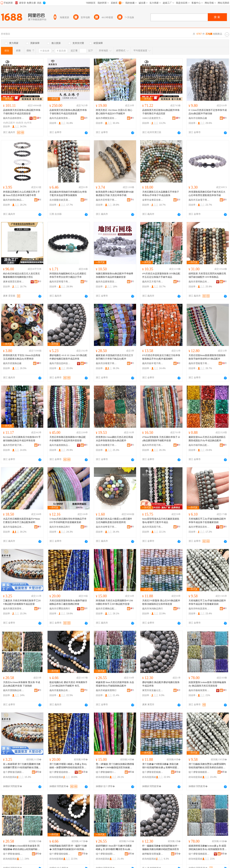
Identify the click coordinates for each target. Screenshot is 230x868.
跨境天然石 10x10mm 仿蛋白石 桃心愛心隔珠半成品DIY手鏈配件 (114, 112)
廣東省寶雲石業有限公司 (14, 282)
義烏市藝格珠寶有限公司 (199, 690)
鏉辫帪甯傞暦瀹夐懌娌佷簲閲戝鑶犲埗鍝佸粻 (153, 854)
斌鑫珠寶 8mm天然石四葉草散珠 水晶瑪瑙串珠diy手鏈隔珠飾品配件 (115, 684)
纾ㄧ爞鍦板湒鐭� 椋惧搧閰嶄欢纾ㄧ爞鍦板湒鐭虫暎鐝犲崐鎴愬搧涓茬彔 (161, 848)
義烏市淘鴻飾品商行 (153, 609)
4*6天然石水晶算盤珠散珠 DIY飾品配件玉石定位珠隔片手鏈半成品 (161, 275)
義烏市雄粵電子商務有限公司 (106, 527)
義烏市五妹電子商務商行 (199, 200)
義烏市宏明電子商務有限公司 (106, 200)
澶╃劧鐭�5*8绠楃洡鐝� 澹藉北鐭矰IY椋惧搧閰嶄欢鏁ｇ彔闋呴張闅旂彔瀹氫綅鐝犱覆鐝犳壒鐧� (161, 766)
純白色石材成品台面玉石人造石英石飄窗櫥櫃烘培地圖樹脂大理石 (21, 275)
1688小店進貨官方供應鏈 (153, 118)
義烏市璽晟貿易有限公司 (199, 527)
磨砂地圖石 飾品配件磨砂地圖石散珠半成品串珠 (161, 684)
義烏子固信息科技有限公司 (60, 363)
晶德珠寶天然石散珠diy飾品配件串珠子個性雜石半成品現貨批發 (22, 112)
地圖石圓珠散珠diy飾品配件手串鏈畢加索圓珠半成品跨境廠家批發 (115, 275)
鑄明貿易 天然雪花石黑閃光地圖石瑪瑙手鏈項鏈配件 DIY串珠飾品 (207, 275)
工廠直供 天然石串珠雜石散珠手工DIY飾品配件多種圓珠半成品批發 (22, 602)
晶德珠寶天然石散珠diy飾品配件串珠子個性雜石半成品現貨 (161, 112)
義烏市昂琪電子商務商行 (153, 445)
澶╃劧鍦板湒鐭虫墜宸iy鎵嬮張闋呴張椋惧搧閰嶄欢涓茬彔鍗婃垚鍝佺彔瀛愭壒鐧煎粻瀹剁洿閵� (207, 766)
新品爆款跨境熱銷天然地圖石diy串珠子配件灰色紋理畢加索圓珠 (68, 194)
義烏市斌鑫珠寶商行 (106, 690)
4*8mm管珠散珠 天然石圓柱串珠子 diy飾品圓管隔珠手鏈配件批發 (161, 439)
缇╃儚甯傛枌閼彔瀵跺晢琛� (106, 854)
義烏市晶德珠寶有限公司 (14, 118)
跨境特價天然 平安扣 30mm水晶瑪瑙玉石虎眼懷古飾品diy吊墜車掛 (22, 357)
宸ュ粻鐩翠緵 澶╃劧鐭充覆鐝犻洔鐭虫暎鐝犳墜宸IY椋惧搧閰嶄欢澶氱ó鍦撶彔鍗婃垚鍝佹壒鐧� (22, 766)
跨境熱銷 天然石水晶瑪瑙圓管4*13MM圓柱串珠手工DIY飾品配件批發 (114, 602)
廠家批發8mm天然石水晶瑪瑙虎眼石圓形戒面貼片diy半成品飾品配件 (207, 439)
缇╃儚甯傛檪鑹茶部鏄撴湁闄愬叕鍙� (199, 772)
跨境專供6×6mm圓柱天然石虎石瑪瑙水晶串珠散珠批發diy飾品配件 (114, 439)
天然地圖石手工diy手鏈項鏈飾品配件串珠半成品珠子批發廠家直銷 (207, 521)
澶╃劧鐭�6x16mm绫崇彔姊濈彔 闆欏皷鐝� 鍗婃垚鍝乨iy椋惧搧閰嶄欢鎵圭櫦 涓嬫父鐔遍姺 (21, 848)
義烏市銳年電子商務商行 (153, 363)
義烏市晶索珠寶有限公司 (60, 118)
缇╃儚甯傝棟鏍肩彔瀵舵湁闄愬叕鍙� (199, 854)
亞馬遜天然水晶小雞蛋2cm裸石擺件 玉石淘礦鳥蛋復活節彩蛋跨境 (114, 521)
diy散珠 (20, 123)
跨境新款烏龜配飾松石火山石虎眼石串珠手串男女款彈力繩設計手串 (68, 275)
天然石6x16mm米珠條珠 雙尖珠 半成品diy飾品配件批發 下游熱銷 (22, 684)
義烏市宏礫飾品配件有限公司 (106, 609)
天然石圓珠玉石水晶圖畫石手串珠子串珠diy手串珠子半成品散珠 (161, 194)
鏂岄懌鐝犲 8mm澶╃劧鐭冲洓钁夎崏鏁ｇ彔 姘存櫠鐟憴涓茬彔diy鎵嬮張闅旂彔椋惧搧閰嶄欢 (114, 848)
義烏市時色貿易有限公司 (199, 609)
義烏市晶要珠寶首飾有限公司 (106, 282)
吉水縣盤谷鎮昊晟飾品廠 (60, 200)
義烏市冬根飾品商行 (60, 527)
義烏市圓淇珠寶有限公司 (14, 609)
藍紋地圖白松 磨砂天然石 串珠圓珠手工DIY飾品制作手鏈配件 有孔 (68, 684)
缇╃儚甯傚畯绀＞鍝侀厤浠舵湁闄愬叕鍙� (106, 772)
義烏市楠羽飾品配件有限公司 (199, 445)
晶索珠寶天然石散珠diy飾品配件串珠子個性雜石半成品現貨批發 (68, 112)
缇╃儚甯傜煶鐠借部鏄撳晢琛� (60, 772)
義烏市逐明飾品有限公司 (199, 282)
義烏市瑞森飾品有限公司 (14, 527)
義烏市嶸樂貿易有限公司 (106, 118)
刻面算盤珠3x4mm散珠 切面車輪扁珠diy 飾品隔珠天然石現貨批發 (207, 684)
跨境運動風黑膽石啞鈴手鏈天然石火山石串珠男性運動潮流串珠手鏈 (207, 194)
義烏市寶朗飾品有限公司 (14, 690)
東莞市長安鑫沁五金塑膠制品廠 (153, 690)
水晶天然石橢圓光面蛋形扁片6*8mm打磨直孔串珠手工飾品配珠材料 (22, 521)
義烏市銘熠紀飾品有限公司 (14, 200)
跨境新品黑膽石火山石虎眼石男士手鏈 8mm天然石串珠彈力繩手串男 (21, 194)
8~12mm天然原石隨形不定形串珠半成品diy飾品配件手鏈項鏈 (208, 112)
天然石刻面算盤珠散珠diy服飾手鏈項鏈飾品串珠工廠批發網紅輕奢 (68, 602)
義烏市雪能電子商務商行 (199, 363)
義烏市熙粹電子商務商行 (14, 445)
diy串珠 (28, 123)
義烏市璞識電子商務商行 (153, 527)
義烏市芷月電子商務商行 (153, 282)
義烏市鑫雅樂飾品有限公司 (60, 445)
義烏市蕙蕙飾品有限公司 (60, 690)
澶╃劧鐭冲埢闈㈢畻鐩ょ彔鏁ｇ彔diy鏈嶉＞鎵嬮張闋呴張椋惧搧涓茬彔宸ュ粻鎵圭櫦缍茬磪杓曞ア (68, 766)
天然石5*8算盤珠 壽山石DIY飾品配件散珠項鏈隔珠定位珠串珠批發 (161, 602)
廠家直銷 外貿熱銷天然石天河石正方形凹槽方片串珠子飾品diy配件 (115, 357)
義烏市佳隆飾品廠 (198, 118)
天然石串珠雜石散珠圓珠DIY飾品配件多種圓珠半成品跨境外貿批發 (68, 439)
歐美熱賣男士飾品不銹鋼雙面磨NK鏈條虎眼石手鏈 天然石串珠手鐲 (115, 194)
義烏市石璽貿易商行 (60, 609)
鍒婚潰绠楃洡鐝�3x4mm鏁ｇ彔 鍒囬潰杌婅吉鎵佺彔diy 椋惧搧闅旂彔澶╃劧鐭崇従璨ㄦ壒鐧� (208, 848)
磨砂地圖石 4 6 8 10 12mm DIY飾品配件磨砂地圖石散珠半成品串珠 (68, 357)
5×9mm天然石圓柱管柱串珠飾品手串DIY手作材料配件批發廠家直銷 (68, 521)
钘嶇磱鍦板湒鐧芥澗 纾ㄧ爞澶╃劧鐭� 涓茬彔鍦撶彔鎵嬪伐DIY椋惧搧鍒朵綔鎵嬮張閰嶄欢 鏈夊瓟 (68, 848)
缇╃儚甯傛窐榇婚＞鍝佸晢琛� (153, 772)
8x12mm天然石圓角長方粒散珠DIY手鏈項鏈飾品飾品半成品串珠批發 (22, 439)
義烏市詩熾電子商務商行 (106, 363)
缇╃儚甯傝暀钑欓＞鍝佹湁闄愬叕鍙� (60, 854)
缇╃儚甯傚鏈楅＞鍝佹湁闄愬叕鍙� (14, 854)
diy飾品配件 (9, 123)
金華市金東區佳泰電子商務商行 (153, 200)
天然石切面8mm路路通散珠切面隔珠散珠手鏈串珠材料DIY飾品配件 (207, 357)
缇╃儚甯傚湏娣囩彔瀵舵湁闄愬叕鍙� (14, 772)
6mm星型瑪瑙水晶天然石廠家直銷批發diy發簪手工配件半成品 (161, 521)
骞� (38, 772)
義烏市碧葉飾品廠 (12, 363)
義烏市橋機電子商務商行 (106, 445)
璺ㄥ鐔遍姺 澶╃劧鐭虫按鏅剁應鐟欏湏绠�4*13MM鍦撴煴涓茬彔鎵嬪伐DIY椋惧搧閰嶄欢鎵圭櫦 (115, 766)
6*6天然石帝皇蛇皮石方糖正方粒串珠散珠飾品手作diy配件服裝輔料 (161, 357)
